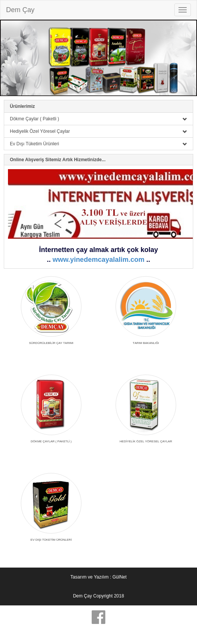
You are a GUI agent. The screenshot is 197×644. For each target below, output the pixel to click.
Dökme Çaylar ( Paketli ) (98, 119)
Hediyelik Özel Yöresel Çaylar (98, 131)
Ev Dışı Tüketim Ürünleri (98, 144)
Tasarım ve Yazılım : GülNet (98, 577)
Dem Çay (20, 10)
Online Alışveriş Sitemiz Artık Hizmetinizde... (58, 160)
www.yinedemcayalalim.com (98, 260)
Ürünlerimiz (22, 106)
